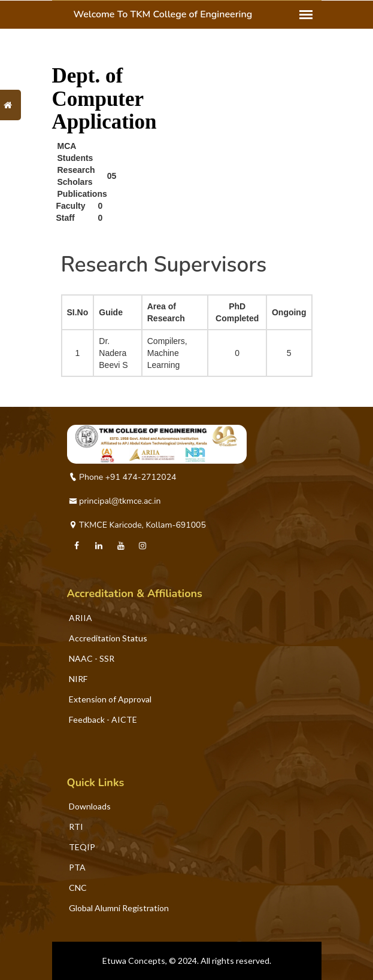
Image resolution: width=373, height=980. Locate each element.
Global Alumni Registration (119, 908)
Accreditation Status (108, 638)
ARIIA (81, 618)
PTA (77, 867)
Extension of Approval (110, 699)
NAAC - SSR (92, 658)
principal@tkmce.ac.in (115, 501)
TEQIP (82, 847)
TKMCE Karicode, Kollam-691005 (137, 525)
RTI (76, 827)
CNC (78, 888)
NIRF (78, 679)
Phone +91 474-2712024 (123, 477)
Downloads (90, 806)
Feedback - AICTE (103, 719)
